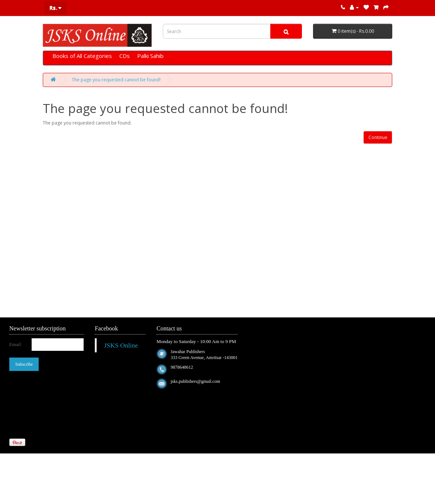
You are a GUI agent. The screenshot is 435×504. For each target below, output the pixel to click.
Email (15, 344)
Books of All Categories (82, 56)
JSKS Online (121, 345)
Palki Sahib (150, 56)
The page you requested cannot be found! (116, 80)
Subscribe (24, 364)
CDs (125, 56)
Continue (378, 137)
